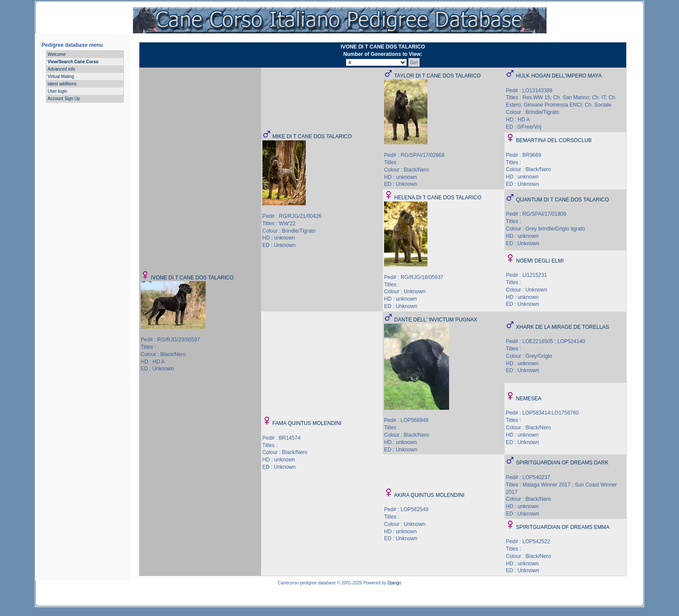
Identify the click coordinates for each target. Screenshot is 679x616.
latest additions (62, 84)
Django (394, 583)
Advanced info (61, 69)
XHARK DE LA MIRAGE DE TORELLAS (563, 327)
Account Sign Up (64, 99)
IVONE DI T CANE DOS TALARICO (192, 278)
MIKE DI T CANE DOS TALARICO (312, 136)
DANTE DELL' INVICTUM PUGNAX (436, 320)
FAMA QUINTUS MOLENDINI (307, 423)
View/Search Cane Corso (73, 62)
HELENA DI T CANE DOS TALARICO (438, 198)
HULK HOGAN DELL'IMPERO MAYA (559, 76)
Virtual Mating (61, 76)
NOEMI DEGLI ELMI (540, 261)
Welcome (57, 54)
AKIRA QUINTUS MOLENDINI (429, 495)
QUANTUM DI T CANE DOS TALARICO (563, 200)
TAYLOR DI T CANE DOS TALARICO (437, 76)
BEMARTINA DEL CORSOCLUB (554, 140)
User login (57, 91)
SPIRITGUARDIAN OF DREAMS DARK (562, 463)
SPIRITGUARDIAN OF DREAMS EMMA (563, 527)
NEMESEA (529, 399)
